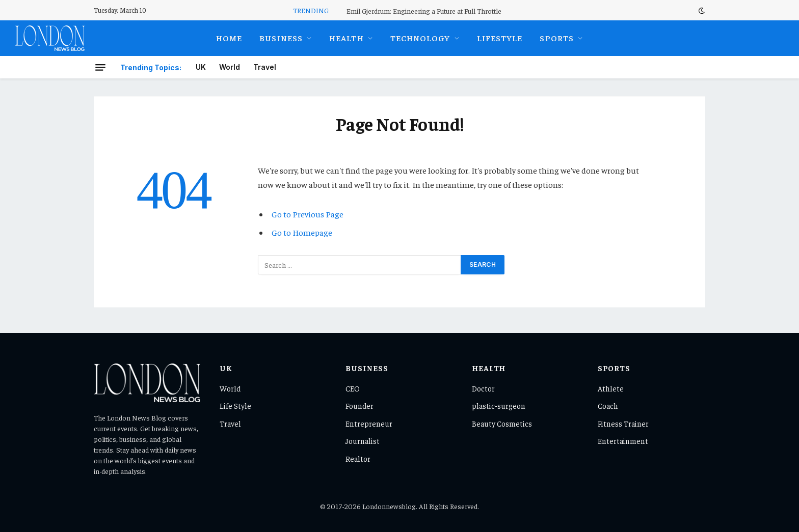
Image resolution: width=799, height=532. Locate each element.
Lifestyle (500, 38)
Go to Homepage (302, 232)
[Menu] (100, 67)
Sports (557, 38)
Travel (265, 67)
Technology (420, 38)
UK (201, 67)
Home (229, 38)
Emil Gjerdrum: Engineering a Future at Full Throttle (424, 11)
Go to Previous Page (308, 214)
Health (347, 38)
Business (281, 38)
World (230, 67)
